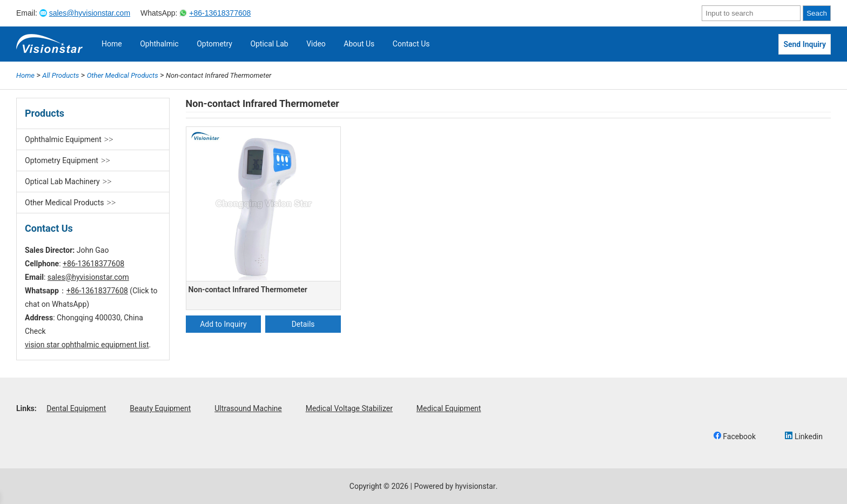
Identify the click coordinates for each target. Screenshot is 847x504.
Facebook (735, 436)
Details (303, 324)
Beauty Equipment (160, 408)
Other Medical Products (65, 203)
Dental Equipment (76, 408)
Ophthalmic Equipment (63, 139)
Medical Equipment (449, 408)
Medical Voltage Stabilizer (349, 408)
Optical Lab (269, 44)
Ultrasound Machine (248, 408)
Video (316, 44)
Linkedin (804, 436)
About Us (359, 44)
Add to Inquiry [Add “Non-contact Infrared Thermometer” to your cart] (223, 324)
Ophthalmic (159, 44)
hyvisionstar (475, 486)
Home (112, 44)
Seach (817, 13)
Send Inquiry (805, 44)
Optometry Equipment (62, 160)
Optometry (214, 44)
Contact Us (411, 44)
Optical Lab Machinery (62, 182)
